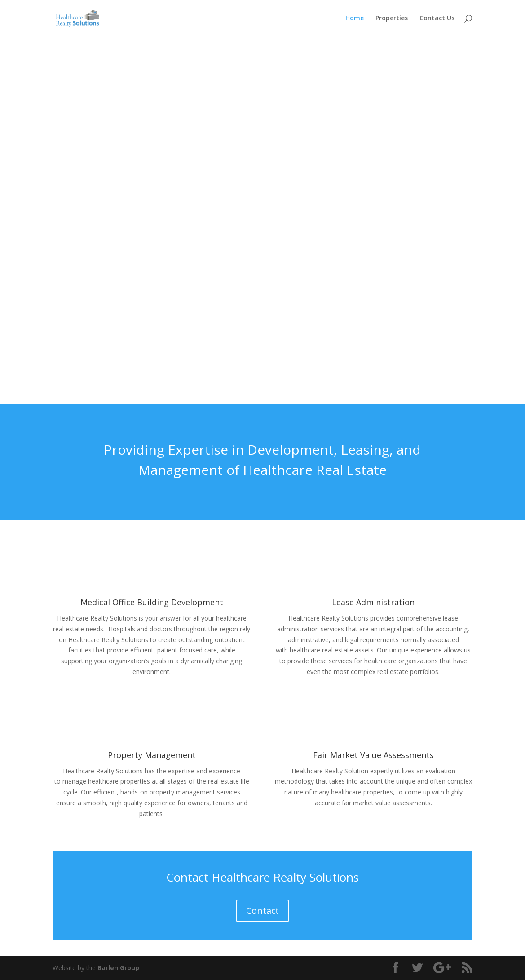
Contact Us (437, 18)
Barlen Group (118, 968)
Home (355, 18)
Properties (392, 18)
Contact (262, 911)
